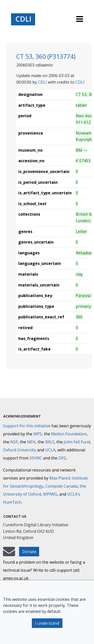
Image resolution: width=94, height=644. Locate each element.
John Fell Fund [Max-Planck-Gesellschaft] (77, 442)
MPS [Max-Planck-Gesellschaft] (38, 434)
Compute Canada (62, 486)
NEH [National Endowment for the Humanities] (31, 442)
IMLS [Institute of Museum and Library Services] (50, 442)
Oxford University (20, 450)
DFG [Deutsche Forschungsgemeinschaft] (62, 458)
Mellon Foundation (69, 434)
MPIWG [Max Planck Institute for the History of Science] (50, 494)
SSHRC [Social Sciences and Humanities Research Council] (36, 458)
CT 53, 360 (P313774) (46, 56)
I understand (47, 623)
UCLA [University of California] (50, 450)
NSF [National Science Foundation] (14, 442)
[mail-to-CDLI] (9, 554)
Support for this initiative (27, 426)
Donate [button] (29, 552)
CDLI (42, 82)
